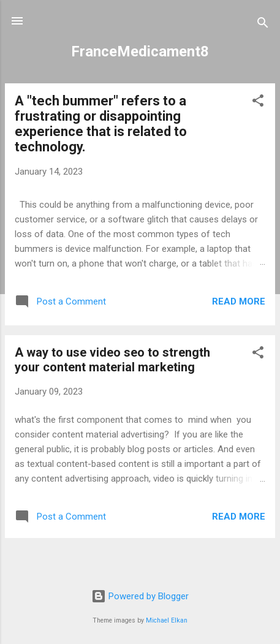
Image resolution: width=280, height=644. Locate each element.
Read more (239, 301)
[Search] (263, 25)
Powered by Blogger (140, 596)
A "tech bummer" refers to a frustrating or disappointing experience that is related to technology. (101, 124)
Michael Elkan (167, 620)
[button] (258, 103)
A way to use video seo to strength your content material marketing (112, 360)
